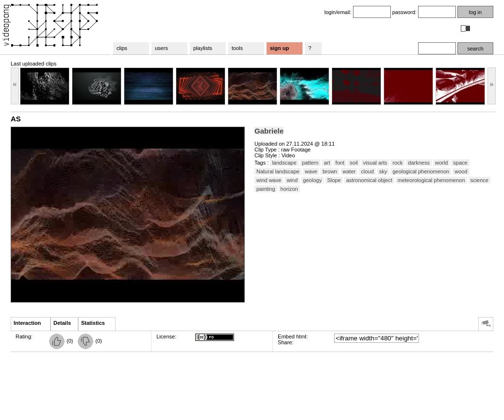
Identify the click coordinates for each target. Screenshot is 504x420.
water (349, 171)
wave (311, 171)
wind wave (269, 180)
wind (292, 180)
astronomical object (369, 180)
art (327, 163)
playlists (203, 48)
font (340, 163)
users (161, 48)
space (460, 163)
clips (122, 48)
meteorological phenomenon (431, 180)
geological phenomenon (421, 171)
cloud (367, 171)
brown (330, 171)
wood (461, 171)
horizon (289, 189)
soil (354, 163)
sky (383, 171)
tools (237, 48)
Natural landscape (278, 171)
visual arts (375, 163)
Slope (334, 180)
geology (312, 180)
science (479, 180)
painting (266, 189)
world (441, 163)
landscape (284, 163)
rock (397, 163)
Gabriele (269, 131)
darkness (419, 163)
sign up (279, 48)
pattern (310, 163)
